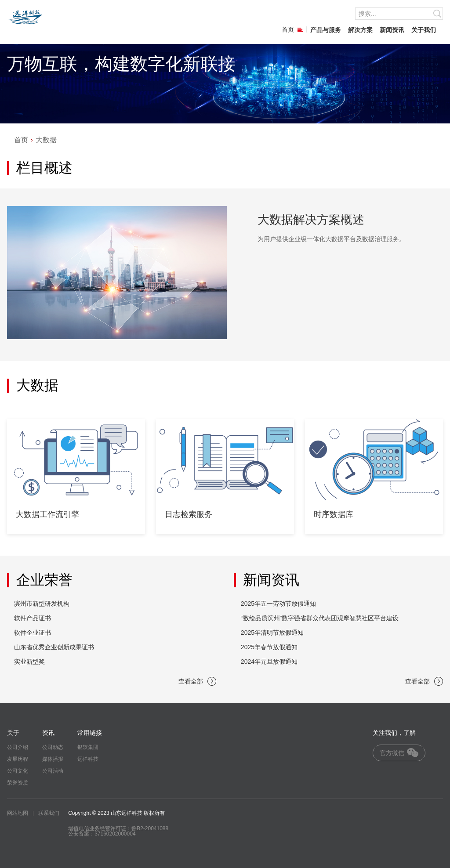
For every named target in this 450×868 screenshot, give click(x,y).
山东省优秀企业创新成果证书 (54, 647)
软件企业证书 (33, 633)
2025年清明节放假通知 (272, 633)
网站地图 (18, 813)
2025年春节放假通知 (269, 647)
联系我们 (49, 813)
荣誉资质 (18, 783)
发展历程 (18, 759)
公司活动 (53, 771)
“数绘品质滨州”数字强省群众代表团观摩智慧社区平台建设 (320, 618)
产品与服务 (326, 30)
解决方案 (360, 30)
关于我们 (424, 30)
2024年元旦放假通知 (269, 662)
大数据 (46, 140)
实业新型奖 (29, 662)
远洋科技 (88, 759)
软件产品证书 (33, 618)
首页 (292, 29)
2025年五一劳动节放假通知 (278, 604)
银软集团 (88, 747)
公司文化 (18, 771)
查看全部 (197, 681)
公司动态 (53, 747)
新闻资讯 (392, 30)
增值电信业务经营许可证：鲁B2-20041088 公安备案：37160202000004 (118, 831)
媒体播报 (53, 759)
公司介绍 (18, 747)
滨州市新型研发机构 (42, 604)
